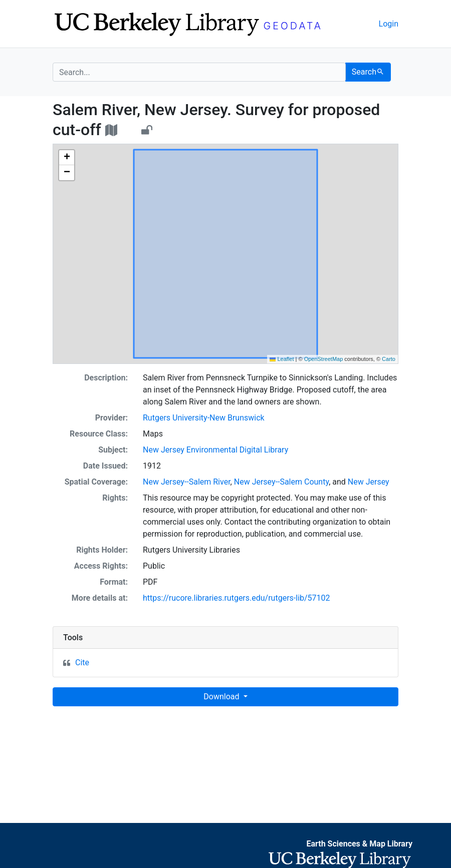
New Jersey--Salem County (281, 482)
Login (389, 24)
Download (222, 697)
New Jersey (369, 482)
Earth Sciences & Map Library (359, 844)
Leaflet (282, 359)
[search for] (199, 72)
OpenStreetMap (324, 359)
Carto (389, 359)
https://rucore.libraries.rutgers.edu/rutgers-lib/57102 (237, 598)
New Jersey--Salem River (187, 482)
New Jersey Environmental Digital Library (215, 450)
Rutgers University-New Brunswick (204, 418)
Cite (82, 663)
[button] (67, 158)
